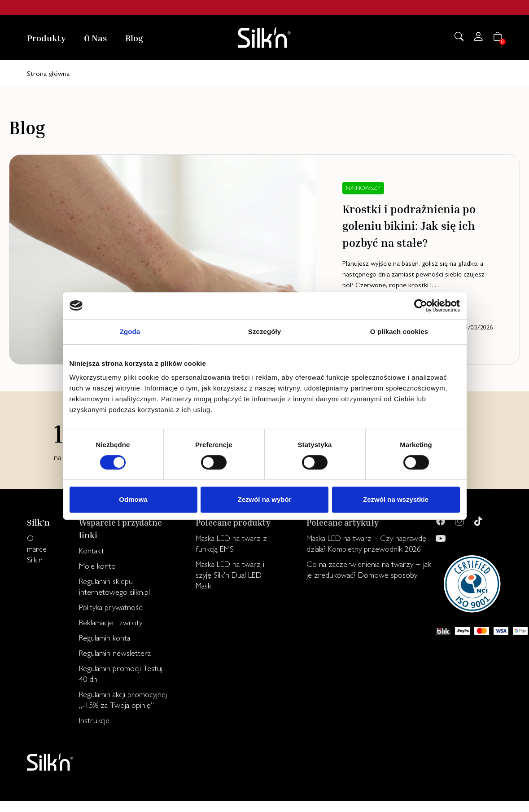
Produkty (46, 38)
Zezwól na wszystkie (396, 499)
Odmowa (133, 499)
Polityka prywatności (111, 607)
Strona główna (48, 73)
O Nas (96, 38)
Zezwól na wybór (264, 499)
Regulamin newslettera (115, 653)
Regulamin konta (105, 638)
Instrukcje (94, 720)
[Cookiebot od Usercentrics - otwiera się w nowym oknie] (421, 306)
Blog (134, 38)
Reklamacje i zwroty (111, 622)
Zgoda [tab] (130, 331)
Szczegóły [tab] (264, 331)
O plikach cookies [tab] (399, 331)
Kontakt (92, 551)
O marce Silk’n (37, 549)
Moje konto (97, 566)
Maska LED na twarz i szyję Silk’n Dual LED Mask (230, 575)
